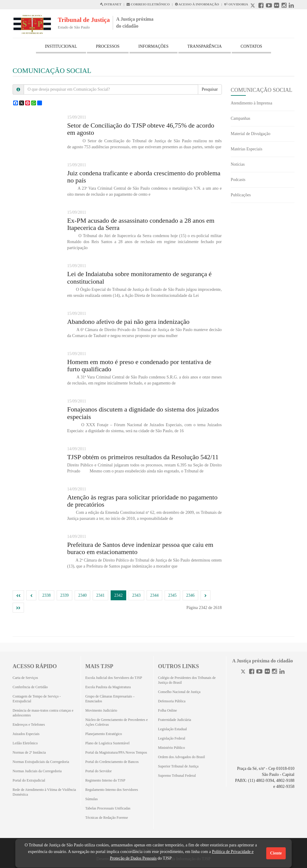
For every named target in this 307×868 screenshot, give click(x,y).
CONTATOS (252, 46)
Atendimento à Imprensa (252, 103)
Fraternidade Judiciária (174, 720)
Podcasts (238, 180)
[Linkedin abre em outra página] (291, 6)
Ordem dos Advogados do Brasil (182, 757)
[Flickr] (267, 672)
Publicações (241, 195)
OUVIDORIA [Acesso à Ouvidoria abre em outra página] (236, 4)
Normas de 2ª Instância (29, 752)
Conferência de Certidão (30, 687)
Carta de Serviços (25, 678)
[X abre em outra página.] (253, 6)
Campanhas (241, 118)
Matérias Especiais (247, 149)
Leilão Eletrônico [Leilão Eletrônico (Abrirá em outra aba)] (25, 743)
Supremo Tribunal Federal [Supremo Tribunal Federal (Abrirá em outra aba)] (177, 776)
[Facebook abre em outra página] (261, 6)
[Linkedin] (282, 672)
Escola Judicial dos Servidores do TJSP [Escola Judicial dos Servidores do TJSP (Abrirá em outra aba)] (114, 678)
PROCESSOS (108, 46)
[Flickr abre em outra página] (277, 6)
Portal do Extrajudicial (29, 780)
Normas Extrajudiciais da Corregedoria (41, 762)
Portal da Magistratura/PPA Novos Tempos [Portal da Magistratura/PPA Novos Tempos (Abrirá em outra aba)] (116, 752)
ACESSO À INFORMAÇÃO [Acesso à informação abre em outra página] (197, 4)
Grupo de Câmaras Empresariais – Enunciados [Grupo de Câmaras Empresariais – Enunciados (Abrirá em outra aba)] (110, 699)
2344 (154, 595)
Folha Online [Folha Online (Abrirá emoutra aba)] (167, 710)
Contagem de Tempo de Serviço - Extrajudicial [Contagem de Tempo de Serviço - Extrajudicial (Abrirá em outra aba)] (37, 699)
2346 (190, 595)
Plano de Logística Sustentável (108, 743)
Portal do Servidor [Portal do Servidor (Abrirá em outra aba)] (99, 771)
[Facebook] (252, 672)
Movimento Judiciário (101, 710)
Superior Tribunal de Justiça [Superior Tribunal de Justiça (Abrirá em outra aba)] (178, 766)
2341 (100, 595)
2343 (136, 595)
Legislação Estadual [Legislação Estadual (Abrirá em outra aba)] (172, 729)
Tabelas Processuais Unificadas (108, 808)
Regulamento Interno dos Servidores (112, 790)
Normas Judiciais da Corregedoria (37, 771)
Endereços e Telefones (29, 725)
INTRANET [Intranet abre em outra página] (111, 4)
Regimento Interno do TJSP (105, 780)
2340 (82, 595)
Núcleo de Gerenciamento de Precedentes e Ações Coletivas (117, 722)
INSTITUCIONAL (61, 46)
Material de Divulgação (251, 134)
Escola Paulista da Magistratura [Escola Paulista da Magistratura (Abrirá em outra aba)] (108, 687)
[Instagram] (274, 672)
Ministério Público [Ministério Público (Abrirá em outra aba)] (171, 748)
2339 (64, 595)
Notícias (238, 164)
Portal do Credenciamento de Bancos (112, 762)
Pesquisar (210, 89)
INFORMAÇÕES (153, 46)
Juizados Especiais (26, 734)
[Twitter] (244, 672)
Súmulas (92, 799)
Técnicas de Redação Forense (107, 818)
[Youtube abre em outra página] (269, 6)
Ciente (276, 853)
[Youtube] (259, 672)
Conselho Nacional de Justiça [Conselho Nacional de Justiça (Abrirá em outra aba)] (179, 692)
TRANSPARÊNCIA (205, 46)
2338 (46, 595)
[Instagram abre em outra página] (284, 6)
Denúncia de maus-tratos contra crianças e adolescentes (43, 713)
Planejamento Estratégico (104, 734)
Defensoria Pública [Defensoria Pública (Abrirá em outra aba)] (172, 701)
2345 (172, 595)
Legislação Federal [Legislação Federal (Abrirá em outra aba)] (172, 738)
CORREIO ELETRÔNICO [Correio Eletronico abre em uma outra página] (148, 4)
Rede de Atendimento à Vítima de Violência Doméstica (44, 792)
